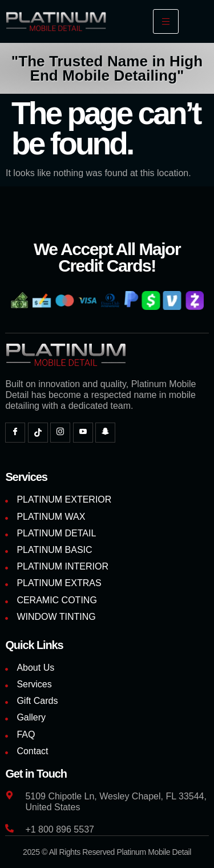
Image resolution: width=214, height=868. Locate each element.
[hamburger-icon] (166, 21)
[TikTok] (38, 433)
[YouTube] (83, 433)
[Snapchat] (105, 433)
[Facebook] (15, 433)
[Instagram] (60, 433)
